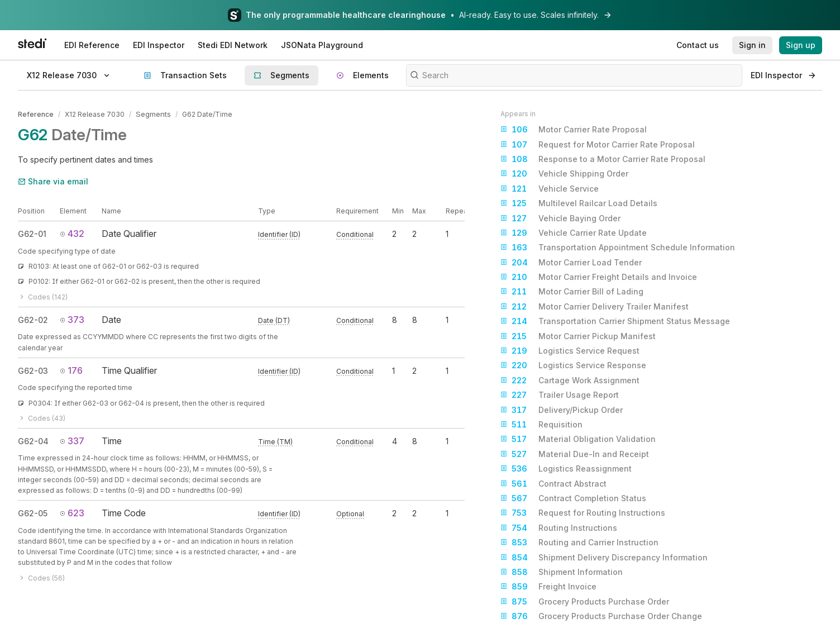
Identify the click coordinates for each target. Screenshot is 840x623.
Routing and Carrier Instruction (579, 543)
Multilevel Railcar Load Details (579, 203)
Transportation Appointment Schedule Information (618, 248)
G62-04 (33, 440)
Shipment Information (562, 572)
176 (71, 369)
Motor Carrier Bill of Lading (572, 292)
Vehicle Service (550, 189)
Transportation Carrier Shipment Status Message (615, 321)
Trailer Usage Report (560, 395)
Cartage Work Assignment (570, 381)
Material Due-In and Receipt (575, 454)
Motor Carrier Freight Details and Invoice (599, 277)
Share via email (53, 180)
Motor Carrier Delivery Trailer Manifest (595, 307)
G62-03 (33, 370)
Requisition (541, 425)
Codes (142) (43, 296)
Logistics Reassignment (566, 469)
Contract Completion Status (573, 498)
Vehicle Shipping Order (564, 174)
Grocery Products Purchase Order (585, 602)
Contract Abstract (553, 484)
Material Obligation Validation (578, 439)
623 (72, 512)
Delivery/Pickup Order (562, 410)
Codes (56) (41, 577)
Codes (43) (42, 417)
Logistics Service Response (573, 365)
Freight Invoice (548, 587)
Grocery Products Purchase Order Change (601, 616)
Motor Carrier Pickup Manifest (578, 336)
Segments (153, 114)
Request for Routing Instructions (583, 513)
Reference (36, 114)
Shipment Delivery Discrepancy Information (604, 558)
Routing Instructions (559, 528)
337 (72, 440)
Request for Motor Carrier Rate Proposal (598, 145)
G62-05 (33, 512)
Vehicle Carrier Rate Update (574, 233)
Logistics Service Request (570, 351)
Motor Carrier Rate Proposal (574, 130)
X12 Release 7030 (95, 114)
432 (72, 233)
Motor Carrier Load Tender (571, 263)
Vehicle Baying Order (560, 218)
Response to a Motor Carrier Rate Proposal (603, 159)
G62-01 (32, 233)
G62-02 (33, 319)
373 (72, 318)
